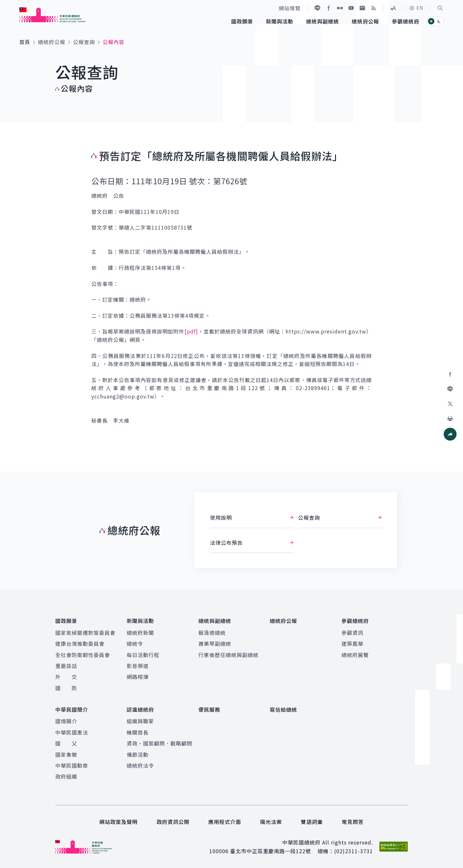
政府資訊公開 (173, 822)
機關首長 (138, 732)
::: (4, 4)
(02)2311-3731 (354, 851)
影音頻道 (138, 666)
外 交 (66, 677)
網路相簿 (138, 677)
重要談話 (66, 666)
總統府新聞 (140, 633)
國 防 (66, 688)
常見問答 (353, 822)
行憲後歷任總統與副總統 (228, 655)
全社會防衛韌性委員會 (83, 655)
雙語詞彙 (312, 822)
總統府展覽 (355, 655)
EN (416, 8)
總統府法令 (140, 765)
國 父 (66, 743)
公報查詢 (84, 42)
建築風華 (352, 644)
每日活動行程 (143, 655)
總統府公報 (52, 42)
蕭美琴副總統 (215, 644)
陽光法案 (271, 822)
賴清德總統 (212, 633)
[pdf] (191, 331)
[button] (440, 8)
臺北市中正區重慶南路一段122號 (271, 851)
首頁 (25, 42)
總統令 (135, 644)
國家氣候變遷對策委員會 (85, 633)
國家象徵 (66, 754)
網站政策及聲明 (118, 822)
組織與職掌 (140, 721)
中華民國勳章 (72, 765)
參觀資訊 (352, 633)
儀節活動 (138, 754)
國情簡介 (66, 721)
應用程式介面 (225, 822)
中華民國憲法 (72, 732)
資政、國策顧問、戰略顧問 (159, 743)
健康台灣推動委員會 (80, 644)
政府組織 (66, 776)
